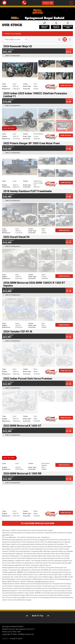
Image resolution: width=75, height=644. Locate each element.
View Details (66, 85)
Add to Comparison (13, 56)
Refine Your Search (12, 34)
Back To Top (38, 616)
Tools (48, 3)
